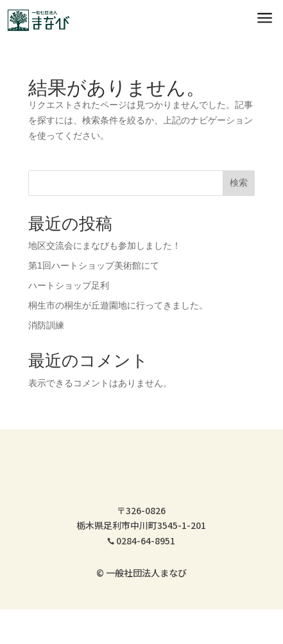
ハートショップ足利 (69, 285)
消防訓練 (46, 325)
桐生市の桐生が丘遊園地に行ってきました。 (118, 305)
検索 (239, 183)
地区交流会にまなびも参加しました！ (105, 246)
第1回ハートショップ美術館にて (94, 265)
